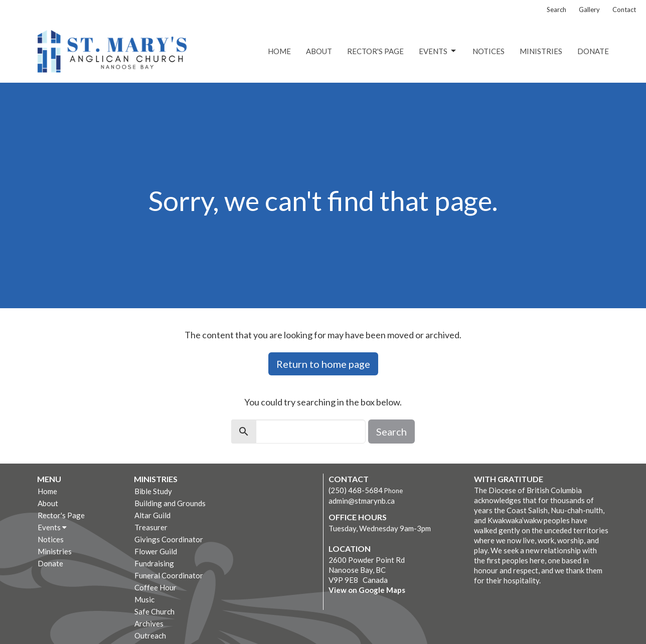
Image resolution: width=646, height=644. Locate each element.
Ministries (541, 51)
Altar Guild (152, 515)
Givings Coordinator (169, 539)
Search (556, 10)
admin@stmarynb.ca (362, 501)
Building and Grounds (170, 503)
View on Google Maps (367, 590)
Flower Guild (156, 551)
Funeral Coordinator (169, 575)
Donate (593, 51)
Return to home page (323, 364)
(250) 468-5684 (356, 490)
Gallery (589, 10)
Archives (149, 623)
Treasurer (151, 527)
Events (438, 51)
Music (144, 599)
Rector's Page (375, 51)
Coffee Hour (155, 587)
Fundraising (154, 563)
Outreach (150, 635)
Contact (624, 10)
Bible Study (153, 491)
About (319, 51)
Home (279, 51)
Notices (489, 51)
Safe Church (154, 611)
